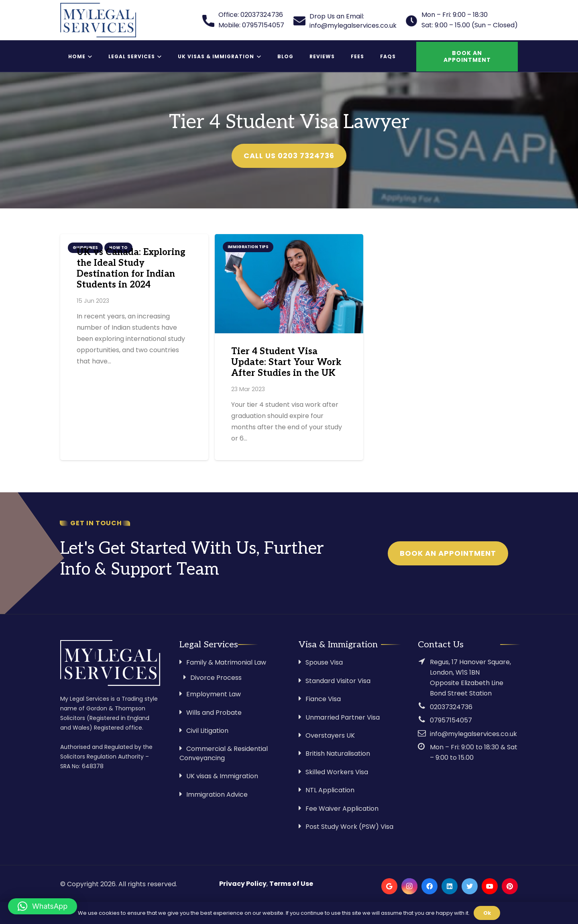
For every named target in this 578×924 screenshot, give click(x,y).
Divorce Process (216, 678)
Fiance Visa (323, 699)
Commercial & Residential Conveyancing (224, 753)
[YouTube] (490, 886)
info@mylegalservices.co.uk (473, 734)
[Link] (98, 20)
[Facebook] (429, 886)
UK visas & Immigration (222, 776)
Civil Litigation (207, 731)
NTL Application (330, 790)
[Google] (389, 886)
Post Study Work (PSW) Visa (349, 827)
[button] (43, 906)
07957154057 (451, 720)
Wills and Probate (214, 713)
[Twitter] (470, 886)
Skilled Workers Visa (337, 772)
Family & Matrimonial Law (226, 662)
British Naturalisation (338, 754)
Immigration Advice (217, 794)
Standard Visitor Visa (338, 681)
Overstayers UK (330, 735)
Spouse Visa (324, 662)
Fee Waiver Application (342, 809)
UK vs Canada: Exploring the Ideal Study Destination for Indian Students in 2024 (131, 269)
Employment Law (214, 694)
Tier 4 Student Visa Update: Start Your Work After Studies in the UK (286, 362)
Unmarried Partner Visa (343, 717)
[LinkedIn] (450, 886)
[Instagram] (409, 886)
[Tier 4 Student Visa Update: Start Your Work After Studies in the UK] (289, 284)
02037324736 (451, 707)
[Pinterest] (510, 886)
